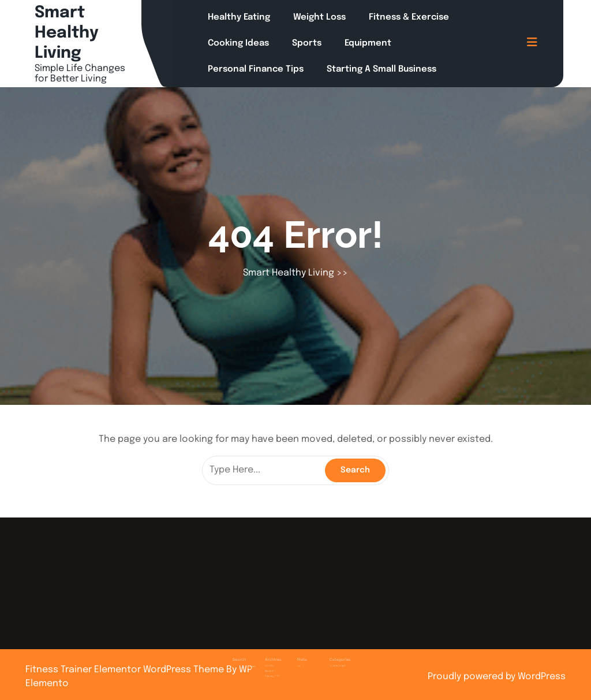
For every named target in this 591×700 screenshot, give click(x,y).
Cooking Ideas (238, 43)
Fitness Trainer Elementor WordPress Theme (126, 670)
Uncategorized (323, 658)
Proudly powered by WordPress (497, 677)
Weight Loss (319, 17)
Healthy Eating (239, 17)
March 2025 (279, 662)
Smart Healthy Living (67, 33)
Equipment (368, 43)
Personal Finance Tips (256, 69)
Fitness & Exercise (409, 17)
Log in (299, 658)
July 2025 (278, 658)
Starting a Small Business (381, 69)
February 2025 (280, 665)
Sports (307, 43)
